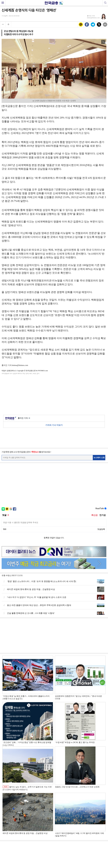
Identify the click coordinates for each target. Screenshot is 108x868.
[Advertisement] (54, 394)
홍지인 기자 (24, 418)
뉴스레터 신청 (99, 458)
